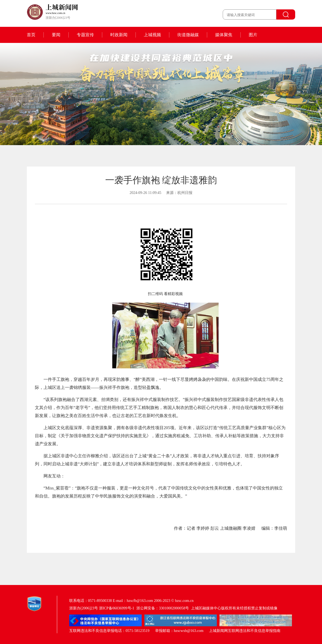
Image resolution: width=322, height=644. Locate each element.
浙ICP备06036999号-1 (117, 608)
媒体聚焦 (224, 35)
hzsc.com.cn (184, 601)
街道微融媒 (188, 35)
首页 (31, 35)
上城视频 (152, 35)
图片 (253, 35)
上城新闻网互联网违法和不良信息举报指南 (245, 631)
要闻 (56, 35)
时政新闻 (119, 35)
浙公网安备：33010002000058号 (163, 608)
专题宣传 (85, 35)
